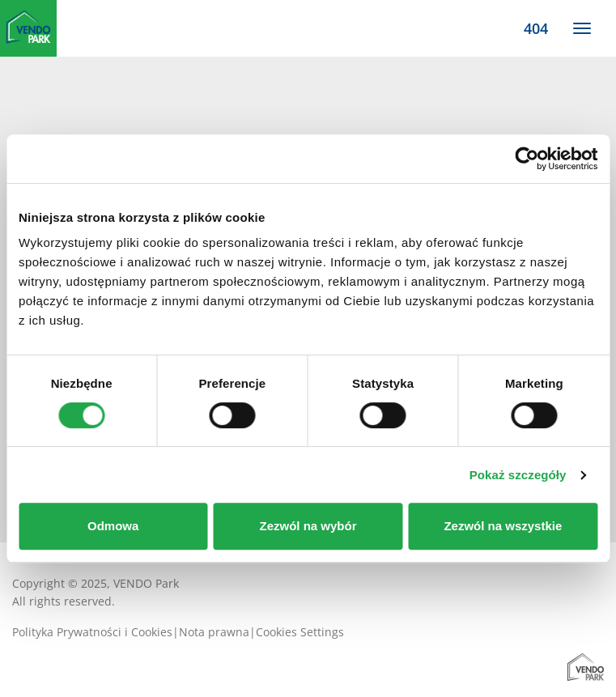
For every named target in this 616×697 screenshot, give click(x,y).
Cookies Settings (300, 632)
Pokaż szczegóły (518, 475)
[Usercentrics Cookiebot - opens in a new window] (527, 159)
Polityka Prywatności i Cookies (92, 632)
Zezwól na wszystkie (503, 526)
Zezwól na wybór (308, 526)
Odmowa (113, 526)
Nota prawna (214, 632)
